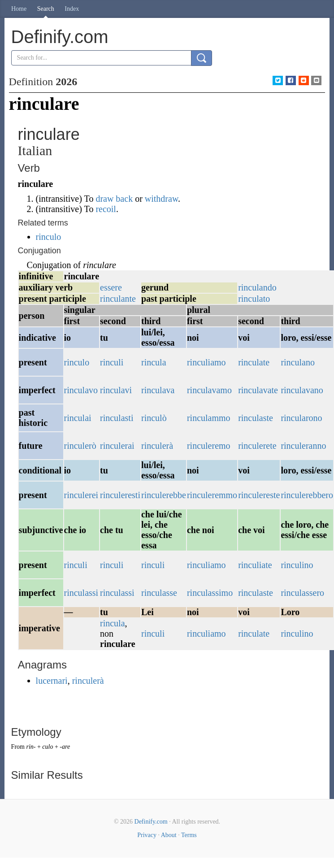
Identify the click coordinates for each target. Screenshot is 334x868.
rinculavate (258, 390)
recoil (106, 209)
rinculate (254, 362)
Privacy (147, 835)
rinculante (118, 299)
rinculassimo (210, 593)
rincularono (301, 418)
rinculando (257, 287)
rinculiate (255, 565)
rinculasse (159, 593)
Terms (189, 835)
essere (111, 287)
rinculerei (81, 495)
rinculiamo (206, 362)
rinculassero (302, 593)
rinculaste (256, 418)
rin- (31, 747)
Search (46, 9)
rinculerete (257, 446)
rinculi (112, 362)
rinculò (154, 418)
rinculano (298, 362)
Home (19, 9)
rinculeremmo (212, 495)
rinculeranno (303, 446)
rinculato (254, 299)
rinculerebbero (307, 495)
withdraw (161, 199)
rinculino (297, 565)
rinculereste (259, 495)
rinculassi (81, 593)
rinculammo (209, 418)
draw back (114, 199)
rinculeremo (209, 446)
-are (65, 747)
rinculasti (117, 418)
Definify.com (151, 822)
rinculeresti (120, 495)
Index (72, 9)
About (169, 835)
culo (48, 747)
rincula (154, 362)
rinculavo (81, 390)
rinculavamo (209, 390)
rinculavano (302, 390)
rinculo (49, 237)
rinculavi (116, 390)
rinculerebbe (164, 495)
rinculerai (117, 446)
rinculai (78, 418)
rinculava (158, 390)
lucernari (52, 681)
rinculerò (80, 446)
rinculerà (157, 446)
